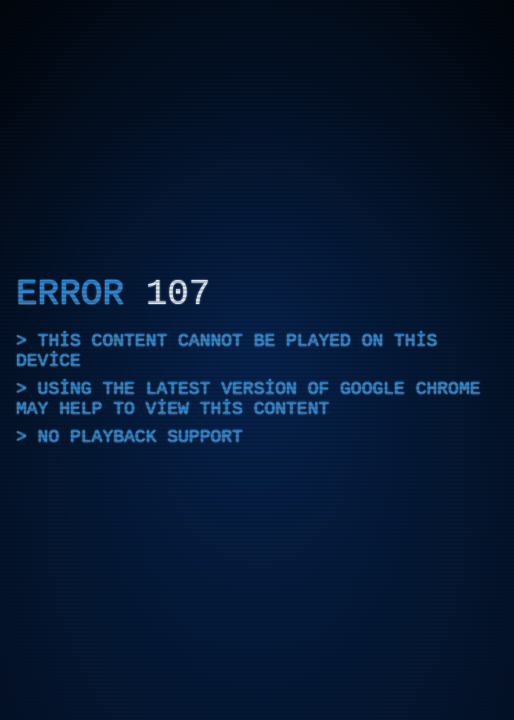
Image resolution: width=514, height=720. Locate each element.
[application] (257, 360)
